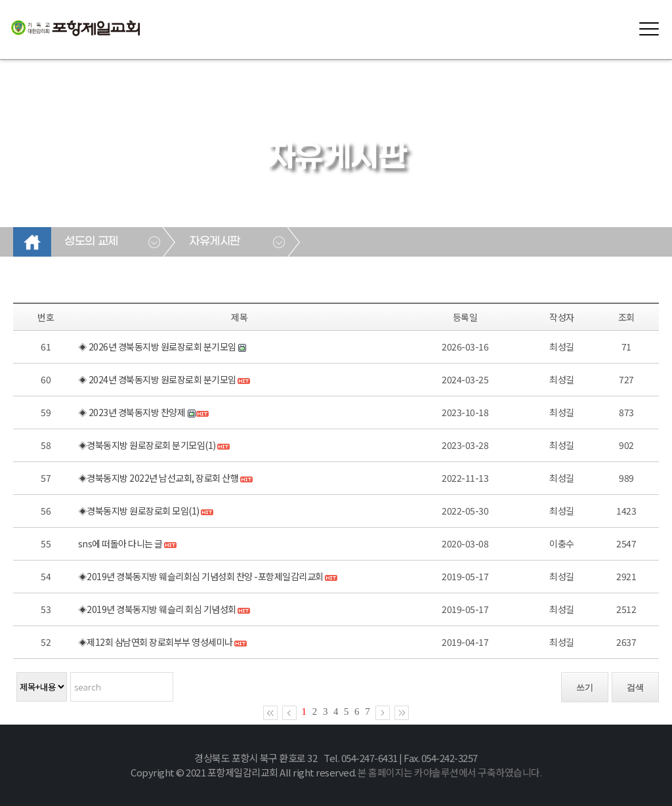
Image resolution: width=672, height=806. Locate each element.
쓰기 (585, 688)
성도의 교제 (91, 242)
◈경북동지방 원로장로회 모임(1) (139, 511)
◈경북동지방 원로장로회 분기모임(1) (147, 445)
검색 (635, 688)
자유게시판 (215, 242)
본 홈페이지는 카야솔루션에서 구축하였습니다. (450, 772)
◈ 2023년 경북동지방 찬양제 (132, 412)
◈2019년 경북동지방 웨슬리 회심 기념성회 (157, 609)
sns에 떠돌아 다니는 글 (120, 543)
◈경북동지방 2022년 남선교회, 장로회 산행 (158, 478)
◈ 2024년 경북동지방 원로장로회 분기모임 (157, 379)
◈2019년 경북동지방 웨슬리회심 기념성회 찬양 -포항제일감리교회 (201, 576)
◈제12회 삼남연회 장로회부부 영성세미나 (156, 642)
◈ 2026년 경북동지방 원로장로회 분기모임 (157, 347)
